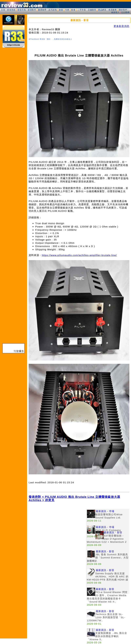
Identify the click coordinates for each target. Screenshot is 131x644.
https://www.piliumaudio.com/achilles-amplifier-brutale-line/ (79, 255)
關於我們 (123, 10)
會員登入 (115, 12)
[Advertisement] (57, 532)
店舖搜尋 (92, 10)
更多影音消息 (122, 26)
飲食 (73, 10)
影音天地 (22, 10)
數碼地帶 (42, 10)
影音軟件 (32, 10)
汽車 (67, 10)
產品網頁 (102, 10)
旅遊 (61, 10)
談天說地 (53, 10)
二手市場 (82, 10)
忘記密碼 (125, 12)
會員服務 (112, 10)
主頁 (3, 10)
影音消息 (11, 10)
